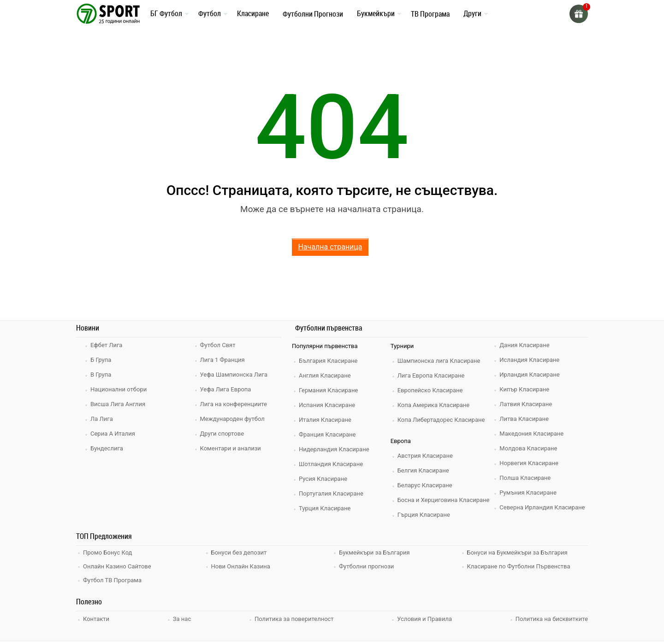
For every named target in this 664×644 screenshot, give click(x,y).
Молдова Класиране (528, 448)
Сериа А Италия (113, 434)
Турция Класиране (325, 508)
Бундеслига (107, 448)
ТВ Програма (430, 14)
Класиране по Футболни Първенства (519, 566)
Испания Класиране (327, 405)
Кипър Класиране (524, 389)
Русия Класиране (323, 479)
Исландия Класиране (529, 360)
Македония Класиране (531, 434)
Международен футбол (232, 419)
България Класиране (328, 361)
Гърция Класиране (424, 515)
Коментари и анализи (231, 448)
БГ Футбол (166, 13)
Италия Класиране (325, 420)
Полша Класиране (525, 478)
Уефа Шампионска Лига (234, 375)
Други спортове (222, 434)
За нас (182, 619)
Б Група (101, 360)
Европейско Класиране (430, 390)
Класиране (253, 13)
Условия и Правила (424, 619)
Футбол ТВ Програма (112, 580)
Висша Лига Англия (118, 404)
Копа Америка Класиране (434, 405)
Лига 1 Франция (222, 360)
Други (472, 13)
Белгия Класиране (423, 470)
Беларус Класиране (425, 485)
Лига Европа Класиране (431, 375)
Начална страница (330, 247)
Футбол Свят (218, 345)
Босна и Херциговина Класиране (444, 500)
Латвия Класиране (526, 404)
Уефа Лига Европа (226, 389)
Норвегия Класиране (529, 463)
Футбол (210, 13)
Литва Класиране (524, 419)
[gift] (579, 14)
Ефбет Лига (106, 345)
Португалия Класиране (331, 493)
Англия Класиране (325, 375)
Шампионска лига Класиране (439, 361)
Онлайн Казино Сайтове (117, 566)
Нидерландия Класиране (334, 449)
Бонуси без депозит (239, 552)
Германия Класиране (328, 390)
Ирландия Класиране (529, 375)
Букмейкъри (376, 13)
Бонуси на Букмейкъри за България (517, 552)
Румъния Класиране (528, 493)
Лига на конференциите (234, 404)
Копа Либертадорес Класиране (441, 420)
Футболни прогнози (366, 566)
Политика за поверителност (294, 619)
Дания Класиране (524, 345)
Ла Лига (102, 419)
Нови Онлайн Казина (241, 566)
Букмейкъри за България (374, 552)
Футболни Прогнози (313, 14)
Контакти (96, 619)
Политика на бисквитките (552, 619)
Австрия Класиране (425, 456)
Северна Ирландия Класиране (542, 507)
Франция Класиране (327, 434)
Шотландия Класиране (331, 464)
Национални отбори (119, 389)
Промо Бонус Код (107, 552)
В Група (101, 375)
